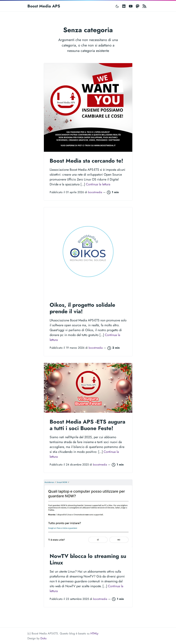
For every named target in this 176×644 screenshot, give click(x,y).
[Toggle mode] (117, 6)
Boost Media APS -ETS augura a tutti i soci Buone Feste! (87, 425)
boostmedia (96, 192)
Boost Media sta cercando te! (86, 161)
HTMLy (94, 633)
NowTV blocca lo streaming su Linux (88, 559)
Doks (43, 638)
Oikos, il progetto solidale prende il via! (82, 308)
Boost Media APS (44, 6)
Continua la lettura (98, 184)
